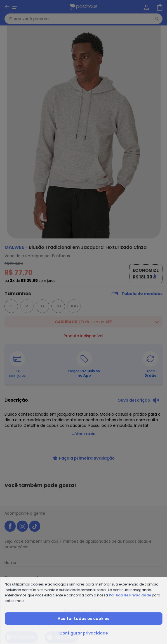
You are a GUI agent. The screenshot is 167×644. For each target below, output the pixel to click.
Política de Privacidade (130, 595)
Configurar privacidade (84, 633)
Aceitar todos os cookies (83, 619)
